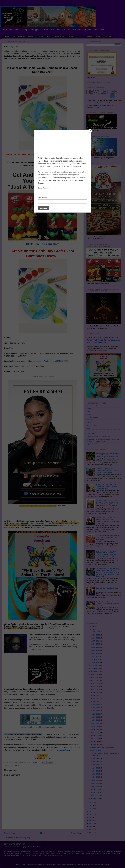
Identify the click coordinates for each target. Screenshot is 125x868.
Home (7, 37)
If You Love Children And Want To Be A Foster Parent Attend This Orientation (108, 537)
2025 (91, 629)
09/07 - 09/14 (96, 680)
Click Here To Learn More (43, 244)
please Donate (56, 51)
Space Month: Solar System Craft (102, 747)
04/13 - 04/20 (96, 744)
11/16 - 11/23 (96, 650)
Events (40, 37)
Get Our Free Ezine (93, 406)
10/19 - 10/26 (96, 662)
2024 (91, 802)
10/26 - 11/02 (96, 659)
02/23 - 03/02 (96, 777)
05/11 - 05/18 (96, 732)
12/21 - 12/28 (96, 635)
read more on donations (60, 750)
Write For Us (91, 434)
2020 (91, 814)
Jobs (49, 37)
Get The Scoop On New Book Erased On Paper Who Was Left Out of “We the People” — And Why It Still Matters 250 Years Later (108, 503)
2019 (91, 817)
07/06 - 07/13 (96, 708)
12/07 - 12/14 (96, 641)
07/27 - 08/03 (96, 699)
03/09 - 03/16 (96, 771)
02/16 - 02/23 (96, 780)
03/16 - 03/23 (96, 768)
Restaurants (59, 37)
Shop (80, 37)
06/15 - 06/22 (96, 717)
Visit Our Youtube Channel (23, 37)
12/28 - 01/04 (96, 632)
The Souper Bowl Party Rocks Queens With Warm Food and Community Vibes (106, 486)
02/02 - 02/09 (96, 786)
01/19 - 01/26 (96, 792)
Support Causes (92, 444)
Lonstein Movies (38, 649)
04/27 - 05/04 (96, 738)
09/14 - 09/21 (96, 677)
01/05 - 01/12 (96, 798)
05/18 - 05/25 (96, 729)
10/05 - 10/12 (96, 668)
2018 (91, 820)
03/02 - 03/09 (96, 774)
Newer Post (10, 833)
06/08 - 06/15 (96, 720)
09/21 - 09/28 (96, 674)
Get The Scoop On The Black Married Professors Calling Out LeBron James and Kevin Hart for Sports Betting (108, 521)
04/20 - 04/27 (96, 741)
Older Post (76, 833)
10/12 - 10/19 (96, 665)
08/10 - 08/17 (96, 693)
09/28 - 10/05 (96, 671)
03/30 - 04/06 (96, 762)
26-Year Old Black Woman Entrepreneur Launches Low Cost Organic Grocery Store (108, 471)
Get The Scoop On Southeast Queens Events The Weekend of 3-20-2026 (108, 604)
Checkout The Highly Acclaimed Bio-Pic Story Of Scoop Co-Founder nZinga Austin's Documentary (103, 340)
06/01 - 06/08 (96, 723)
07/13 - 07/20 (96, 705)
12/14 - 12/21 (96, 638)
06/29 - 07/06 (96, 711)
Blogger (106, 864)
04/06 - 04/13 (96, 759)
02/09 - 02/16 (96, 783)
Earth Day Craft (15, 766)
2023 (91, 805)
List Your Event (92, 425)
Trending (90, 420)
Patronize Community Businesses (98, 436)
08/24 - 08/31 (96, 687)
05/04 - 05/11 (96, 735)
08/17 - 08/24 (96, 690)
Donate (89, 37)
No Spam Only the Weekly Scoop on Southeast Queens (43, 727)
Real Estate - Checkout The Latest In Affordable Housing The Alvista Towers (103, 440)
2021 (91, 811)
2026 (91, 626)
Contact (108, 37)
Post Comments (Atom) (22, 838)
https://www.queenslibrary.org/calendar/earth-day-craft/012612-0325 (40, 361)
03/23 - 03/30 (96, 765)
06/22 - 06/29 (96, 714)
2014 (91, 833)
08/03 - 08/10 (96, 696)
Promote (71, 37)
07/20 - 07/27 (96, 702)
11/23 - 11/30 (96, 647)
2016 (91, 826)
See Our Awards (92, 417)
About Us (90, 431)
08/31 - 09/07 (96, 684)
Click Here (12, 58)
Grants (99, 37)
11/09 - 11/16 (96, 653)
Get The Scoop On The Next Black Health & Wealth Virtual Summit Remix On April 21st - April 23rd (108, 455)
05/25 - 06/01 (96, 726)
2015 (91, 830)
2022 (91, 808)
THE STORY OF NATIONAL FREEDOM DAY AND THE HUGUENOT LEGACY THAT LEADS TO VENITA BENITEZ (106, 554)
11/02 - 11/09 (96, 656)
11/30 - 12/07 (96, 644)
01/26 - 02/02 (96, 789)
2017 (91, 823)
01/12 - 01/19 (96, 795)
